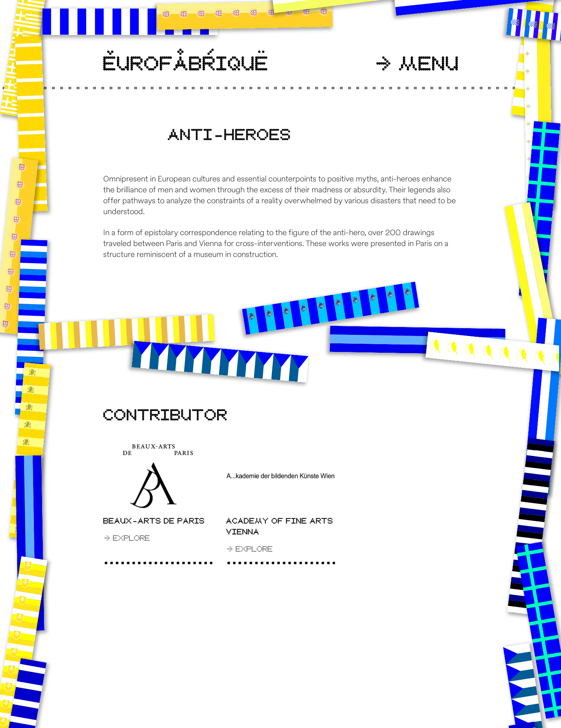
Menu (418, 65)
